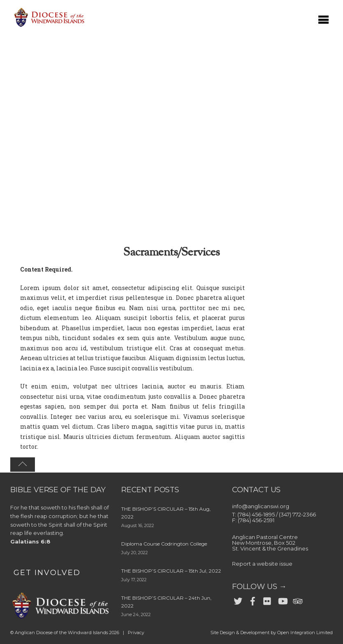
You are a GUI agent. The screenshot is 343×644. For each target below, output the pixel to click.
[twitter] (238, 599)
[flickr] (267, 599)
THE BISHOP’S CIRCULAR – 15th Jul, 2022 (171, 571)
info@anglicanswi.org (261, 506)
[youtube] (282, 599)
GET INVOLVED (47, 573)
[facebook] (253, 599)
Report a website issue (262, 564)
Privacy (136, 633)
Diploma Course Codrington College (164, 544)
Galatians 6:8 (30, 541)
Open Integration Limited (305, 633)
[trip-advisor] (297, 599)
